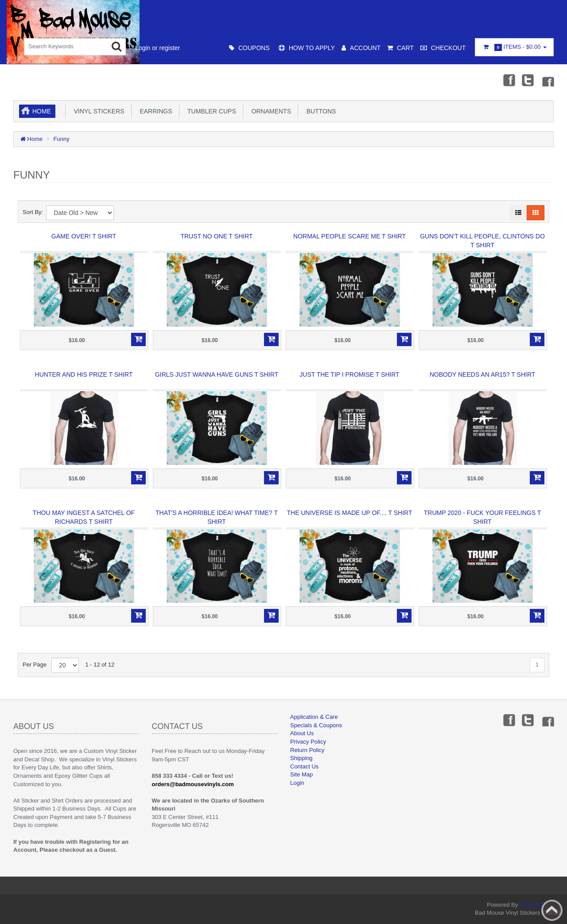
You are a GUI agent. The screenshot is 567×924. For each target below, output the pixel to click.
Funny (62, 139)
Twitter (528, 80)
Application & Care (314, 717)
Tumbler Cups (210, 111)
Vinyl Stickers (97, 111)
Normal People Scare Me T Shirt (350, 236)
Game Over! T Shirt (84, 236)
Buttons (319, 111)
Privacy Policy (308, 742)
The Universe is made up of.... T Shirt (350, 513)
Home (42, 111)
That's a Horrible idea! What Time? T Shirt (217, 517)
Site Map (301, 774)
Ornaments (270, 111)
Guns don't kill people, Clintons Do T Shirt (482, 241)
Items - (514, 47)
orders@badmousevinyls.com (193, 784)
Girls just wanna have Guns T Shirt (217, 374)
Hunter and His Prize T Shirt (84, 374)
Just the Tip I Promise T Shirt (349, 374)
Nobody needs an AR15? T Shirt (483, 374)
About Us (302, 733)
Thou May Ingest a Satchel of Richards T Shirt (84, 517)
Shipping (301, 758)
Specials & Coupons (316, 725)
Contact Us (304, 766)
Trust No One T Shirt (216, 236)
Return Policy (307, 750)
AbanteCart (534, 905)
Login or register (157, 48)
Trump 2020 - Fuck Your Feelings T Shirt (483, 517)
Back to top (552, 910)
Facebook (508, 80)
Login (297, 783)
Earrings (154, 111)
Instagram (548, 80)
